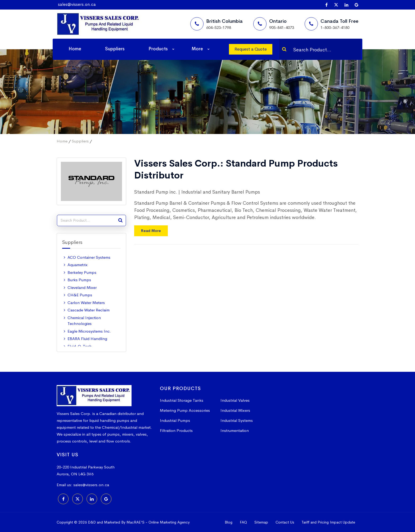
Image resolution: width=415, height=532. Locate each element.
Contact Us (285, 522)
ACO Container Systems (89, 257)
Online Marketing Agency (169, 522)
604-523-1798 (219, 27)
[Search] (284, 49)
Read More (151, 231)
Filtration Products (176, 430)
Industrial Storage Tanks (182, 400)
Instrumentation (235, 430)
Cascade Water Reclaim (89, 310)
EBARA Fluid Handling (87, 339)
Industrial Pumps (175, 420)
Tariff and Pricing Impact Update (328, 522)
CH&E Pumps (80, 295)
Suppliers (115, 49)
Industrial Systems (237, 420)
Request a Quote (251, 49)
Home (75, 49)
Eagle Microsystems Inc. (89, 331)
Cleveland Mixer (82, 287)
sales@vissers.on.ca (77, 4)
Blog (229, 522)
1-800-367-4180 (335, 27)
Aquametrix (78, 265)
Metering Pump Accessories (185, 410)
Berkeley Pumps (82, 272)
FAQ (243, 522)
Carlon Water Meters (86, 303)
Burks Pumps (79, 280)
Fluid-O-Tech (80, 346)
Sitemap (261, 522)
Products (158, 49)
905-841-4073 (282, 27)
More (197, 49)
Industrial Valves (235, 400)
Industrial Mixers (235, 410)
